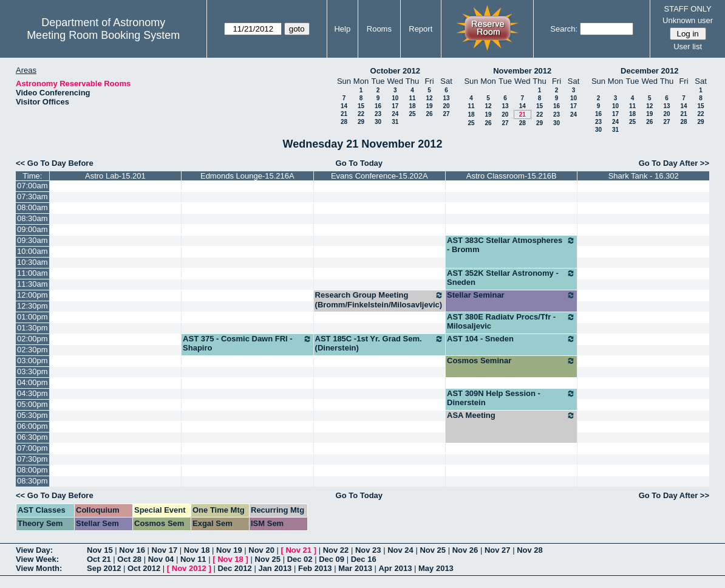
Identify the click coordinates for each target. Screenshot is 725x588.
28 (344, 122)
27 (446, 114)
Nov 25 (433, 550)
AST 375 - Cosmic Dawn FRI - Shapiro (247, 343)
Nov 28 (530, 550)
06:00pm (32, 426)
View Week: (37, 559)
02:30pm (32, 350)
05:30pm (32, 415)
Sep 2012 (104, 568)
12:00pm (32, 295)
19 (429, 106)
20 (446, 106)
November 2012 (522, 71)
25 (412, 114)
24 (395, 114)
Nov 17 (165, 550)
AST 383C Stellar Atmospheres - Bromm (511, 245)
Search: (564, 29)
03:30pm (32, 371)
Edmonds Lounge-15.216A (247, 176)
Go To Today (359, 163)
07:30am (32, 197)
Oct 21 (99, 559)
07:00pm (32, 448)
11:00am (32, 273)
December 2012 (649, 71)
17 (395, 106)
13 (446, 98)
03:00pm (32, 361)
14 (344, 106)
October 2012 (395, 71)
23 (378, 114)
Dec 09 (332, 559)
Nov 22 (336, 550)
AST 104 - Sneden (511, 339)
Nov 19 (229, 550)
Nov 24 (400, 550)
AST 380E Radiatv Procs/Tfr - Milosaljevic (511, 321)
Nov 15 (100, 550)
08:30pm (32, 481)
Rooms (379, 29)
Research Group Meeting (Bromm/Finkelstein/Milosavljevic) (380, 300)
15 (361, 106)
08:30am (32, 218)
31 (395, 122)
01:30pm (32, 328)
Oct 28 (129, 559)
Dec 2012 (234, 568)
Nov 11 (193, 559)
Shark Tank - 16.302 (644, 176)
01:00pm (32, 317)
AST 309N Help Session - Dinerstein (511, 398)
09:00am (32, 229)
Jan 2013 (275, 568)
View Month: (39, 568)
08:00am (32, 207)
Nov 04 (161, 559)
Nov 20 (261, 550)
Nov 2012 (189, 568)
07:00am (32, 186)
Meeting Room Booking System (103, 35)
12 (429, 98)
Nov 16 (132, 550)
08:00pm (32, 470)
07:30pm (32, 459)
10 (395, 98)
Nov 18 (197, 550)
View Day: (34, 550)
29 (361, 122)
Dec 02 (300, 559)
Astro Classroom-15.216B (512, 176)
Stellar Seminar (511, 295)
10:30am (32, 262)
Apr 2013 (395, 568)
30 (378, 122)
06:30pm (32, 437)
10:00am (32, 251)
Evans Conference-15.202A (380, 176)
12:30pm (32, 306)
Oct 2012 (144, 568)
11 (412, 98)
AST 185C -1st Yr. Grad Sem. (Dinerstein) (380, 343)
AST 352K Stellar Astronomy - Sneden (511, 278)
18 (412, 106)
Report (420, 29)
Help (342, 29)
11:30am (32, 284)
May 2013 (436, 568)
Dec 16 (364, 559)
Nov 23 (368, 550)
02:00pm (32, 339)
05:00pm (32, 404)
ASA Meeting (511, 415)
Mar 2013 (355, 568)
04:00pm (32, 382)
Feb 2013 (315, 568)
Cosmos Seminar (511, 361)
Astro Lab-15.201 (115, 176)
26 (429, 114)
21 (344, 114)
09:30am (32, 240)
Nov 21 (298, 550)
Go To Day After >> (674, 163)
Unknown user (688, 20)
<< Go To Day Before (55, 163)
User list (688, 46)
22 (361, 114)
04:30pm (32, 393)
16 (378, 106)
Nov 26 (465, 550)
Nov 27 (498, 550)
